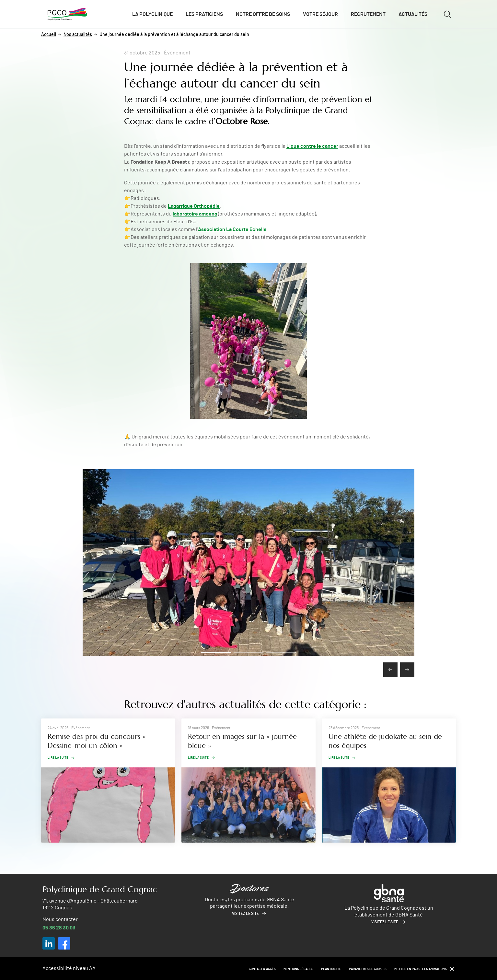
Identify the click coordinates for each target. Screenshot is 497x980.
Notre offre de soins (263, 14)
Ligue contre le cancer (312, 146)
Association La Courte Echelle (232, 229)
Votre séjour (320, 14)
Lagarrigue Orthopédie (194, 206)
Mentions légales (298, 969)
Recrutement (368, 14)
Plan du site (331, 969)
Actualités (413, 14)
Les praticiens (204, 14)
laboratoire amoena (195, 214)
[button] (216, 652)
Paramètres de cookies (368, 969)
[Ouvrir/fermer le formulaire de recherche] (447, 14)
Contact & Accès (262, 969)
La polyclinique (152, 14)
